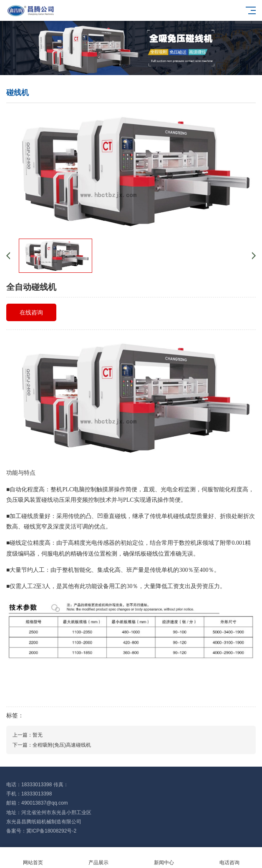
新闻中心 (164, 858)
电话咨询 (229, 858)
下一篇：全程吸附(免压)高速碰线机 (52, 745)
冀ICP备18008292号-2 (51, 831)
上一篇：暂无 (28, 735)
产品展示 (98, 858)
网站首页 (33, 858)
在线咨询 (31, 312)
